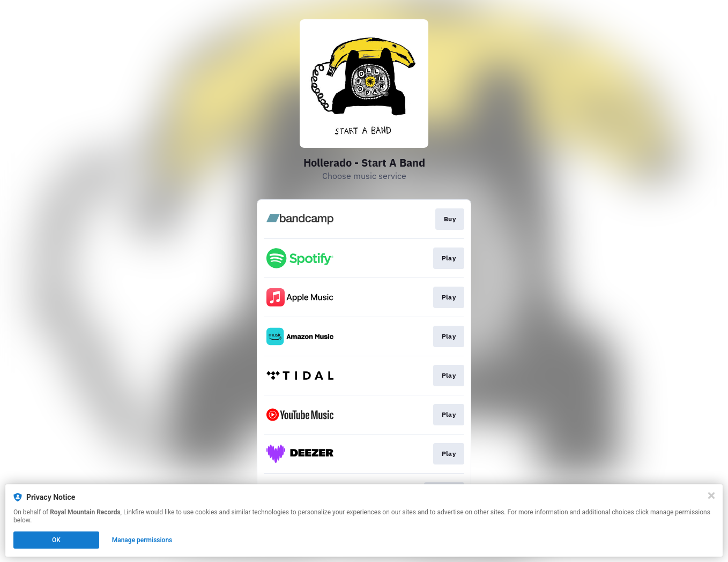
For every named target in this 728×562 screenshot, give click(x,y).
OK (56, 540)
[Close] (711, 496)
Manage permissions (142, 540)
